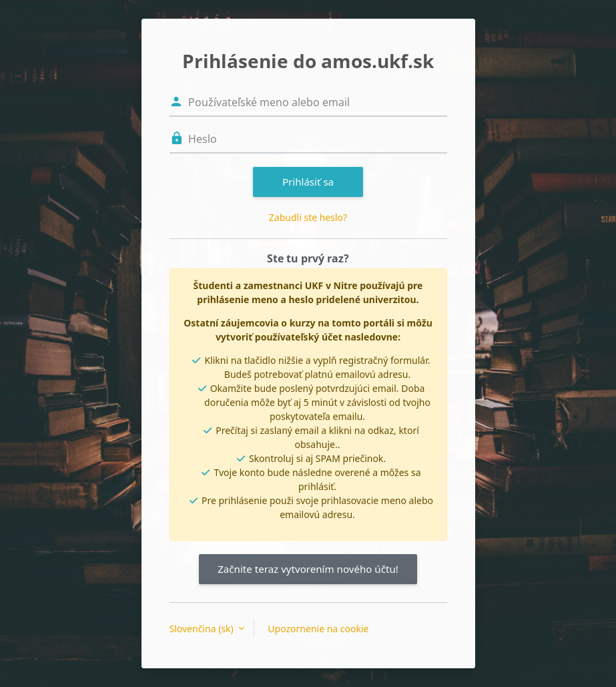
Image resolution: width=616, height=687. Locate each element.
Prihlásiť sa (308, 182)
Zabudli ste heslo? (308, 217)
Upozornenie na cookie (318, 629)
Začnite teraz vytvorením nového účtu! (308, 569)
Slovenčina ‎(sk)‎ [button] (203, 629)
